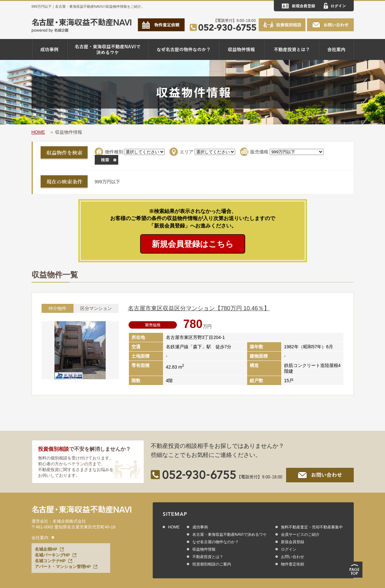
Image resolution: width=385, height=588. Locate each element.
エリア (187, 152)
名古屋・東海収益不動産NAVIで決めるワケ (230, 535)
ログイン (289, 549)
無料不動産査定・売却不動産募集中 (312, 527)
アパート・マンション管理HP (63, 567)
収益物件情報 (204, 549)
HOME (38, 132)
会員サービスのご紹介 (300, 535)
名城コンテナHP (50, 561)
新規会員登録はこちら (193, 244)
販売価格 (259, 152)
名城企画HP (46, 549)
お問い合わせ (293, 557)
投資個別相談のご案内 (212, 564)
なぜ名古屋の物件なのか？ (216, 542)
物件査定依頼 (293, 564)
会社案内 (40, 538)
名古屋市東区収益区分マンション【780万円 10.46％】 (199, 308)
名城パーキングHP (52, 555)
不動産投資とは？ (208, 557)
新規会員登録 (293, 542)
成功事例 (200, 527)
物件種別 (114, 152)
